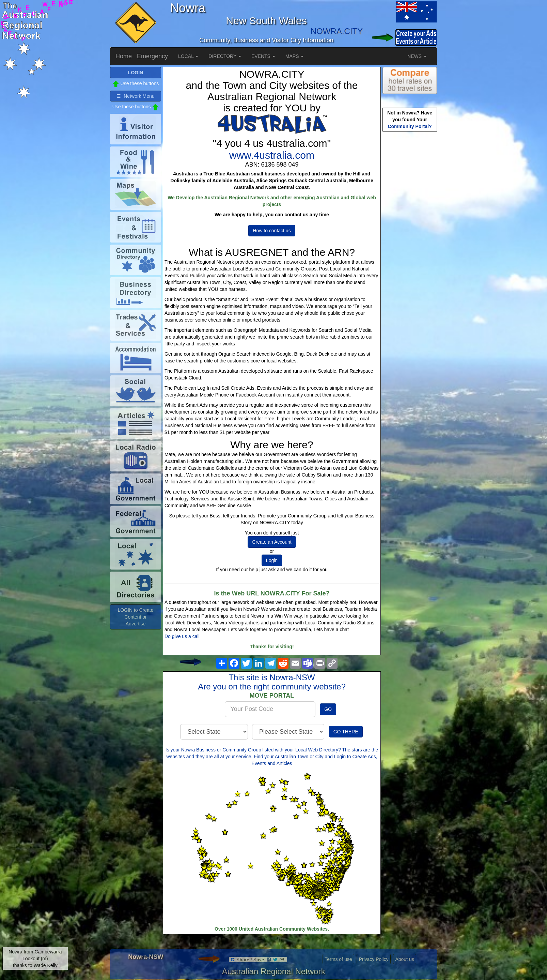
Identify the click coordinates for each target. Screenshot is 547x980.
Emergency (152, 56)
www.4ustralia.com (272, 155)
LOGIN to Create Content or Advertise (135, 617)
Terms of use (338, 959)
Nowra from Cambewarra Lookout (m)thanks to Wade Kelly (35, 959)
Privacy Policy (373, 959)
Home (124, 56)
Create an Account (272, 542)
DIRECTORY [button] (225, 56)
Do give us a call (182, 636)
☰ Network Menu (135, 96)
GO (328, 709)
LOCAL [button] (188, 56)
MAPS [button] (295, 56)
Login (272, 560)
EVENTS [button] (263, 56)
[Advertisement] (410, 240)
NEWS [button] (417, 56)
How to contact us (272, 231)
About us (404, 959)
